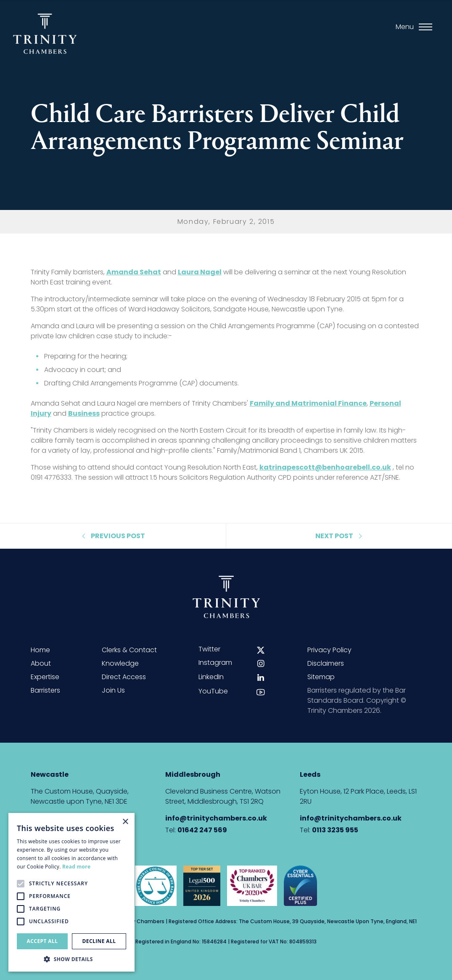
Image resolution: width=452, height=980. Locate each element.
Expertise (45, 677)
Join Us (113, 690)
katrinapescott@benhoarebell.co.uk (325, 467)
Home (40, 650)
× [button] (125, 822)
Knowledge (120, 663)
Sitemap (321, 677)
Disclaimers (326, 663)
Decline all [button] (99, 941)
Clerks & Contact (129, 650)
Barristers (45, 690)
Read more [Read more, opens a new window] (76, 867)
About (41, 663)
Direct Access (124, 677)
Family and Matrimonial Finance (308, 403)
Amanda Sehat (134, 272)
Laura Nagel (200, 272)
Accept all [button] (42, 941)
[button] (71, 959)
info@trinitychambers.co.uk (216, 818)
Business (84, 413)
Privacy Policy (329, 650)
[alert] (71, 892)
